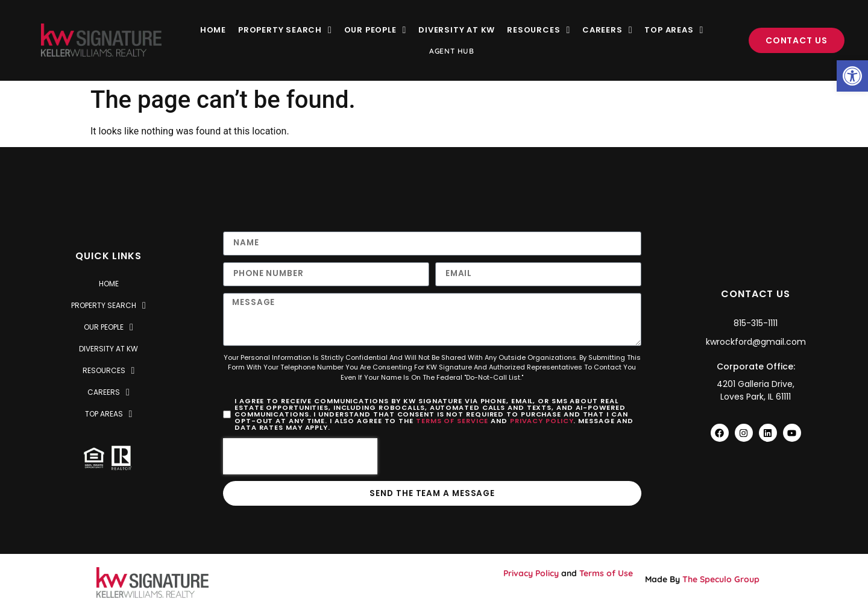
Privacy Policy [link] (542, 423)
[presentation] (300, 457)
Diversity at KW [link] (457, 30)
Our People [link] (376, 30)
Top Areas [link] (674, 30)
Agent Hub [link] (452, 51)
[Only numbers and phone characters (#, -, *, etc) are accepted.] (326, 274)
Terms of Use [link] (606, 575)
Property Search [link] (285, 30)
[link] (852, 76)
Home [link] (213, 30)
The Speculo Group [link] (721, 581)
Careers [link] (607, 30)
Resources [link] (539, 30)
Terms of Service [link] (452, 423)
